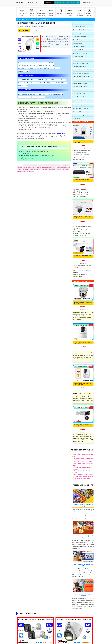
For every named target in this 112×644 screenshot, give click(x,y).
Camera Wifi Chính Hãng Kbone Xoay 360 (82, 115)
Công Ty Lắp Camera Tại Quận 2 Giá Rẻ (83, 505)
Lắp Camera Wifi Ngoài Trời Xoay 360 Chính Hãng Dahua (83, 101)
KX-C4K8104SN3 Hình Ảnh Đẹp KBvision (81, 180)
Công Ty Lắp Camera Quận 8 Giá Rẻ (83, 537)
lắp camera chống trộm (78, 56)
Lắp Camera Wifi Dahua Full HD (80, 87)
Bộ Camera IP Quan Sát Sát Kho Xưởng (32, 169)
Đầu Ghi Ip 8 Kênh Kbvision (79, 26)
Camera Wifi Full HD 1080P (79, 93)
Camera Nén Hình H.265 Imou (80, 30)
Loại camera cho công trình (79, 60)
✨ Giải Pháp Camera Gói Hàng (80, 460)
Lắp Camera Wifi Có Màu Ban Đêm (26, 83)
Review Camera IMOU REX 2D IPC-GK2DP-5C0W (50, 165)
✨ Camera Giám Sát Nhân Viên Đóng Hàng (83, 458)
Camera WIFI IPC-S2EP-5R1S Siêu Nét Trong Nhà (83, 343)
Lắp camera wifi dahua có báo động (81, 83)
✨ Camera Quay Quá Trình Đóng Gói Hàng (83, 462)
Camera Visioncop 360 (45, 19)
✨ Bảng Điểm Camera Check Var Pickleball (83, 474)
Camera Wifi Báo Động (40, 80)
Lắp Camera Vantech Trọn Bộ (38, 97)
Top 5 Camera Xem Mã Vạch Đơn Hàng (45, 65)
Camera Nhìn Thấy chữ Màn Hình (80, 63)
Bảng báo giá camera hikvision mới (26, 68)
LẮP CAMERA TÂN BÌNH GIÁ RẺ (27, 3)
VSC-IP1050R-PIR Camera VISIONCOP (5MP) (36, 23)
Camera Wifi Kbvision (23, 86)
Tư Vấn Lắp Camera (75, 3)
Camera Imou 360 (77, 112)
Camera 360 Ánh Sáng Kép (79, 97)
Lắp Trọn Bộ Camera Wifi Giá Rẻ (56, 94)
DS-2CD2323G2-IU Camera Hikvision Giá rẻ (83, 217)
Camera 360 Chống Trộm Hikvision (81, 105)
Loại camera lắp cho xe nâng (79, 43)
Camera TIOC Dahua (78, 40)
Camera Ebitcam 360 (78, 80)
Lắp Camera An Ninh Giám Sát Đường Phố (51, 169)
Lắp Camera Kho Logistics (79, 46)
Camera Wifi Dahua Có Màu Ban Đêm (81, 73)
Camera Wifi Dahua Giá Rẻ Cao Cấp (81, 77)
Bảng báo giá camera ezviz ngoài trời (26, 63)
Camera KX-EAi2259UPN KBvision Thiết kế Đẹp (82, 142)
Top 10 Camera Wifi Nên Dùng (30, 165)
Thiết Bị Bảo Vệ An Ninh (42, 94)
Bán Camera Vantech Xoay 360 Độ (81, 108)
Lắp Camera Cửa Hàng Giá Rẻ (49, 167)
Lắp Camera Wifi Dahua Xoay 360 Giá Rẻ (82, 70)
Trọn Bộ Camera (58, 3)
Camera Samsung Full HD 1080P (80, 33)
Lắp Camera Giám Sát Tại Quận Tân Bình (83, 595)
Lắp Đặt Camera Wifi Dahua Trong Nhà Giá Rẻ (83, 90)
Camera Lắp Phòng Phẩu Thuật (80, 53)
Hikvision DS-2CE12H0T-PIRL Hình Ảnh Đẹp (82, 256)
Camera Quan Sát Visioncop (32, 19)
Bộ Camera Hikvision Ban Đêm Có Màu (27, 94)
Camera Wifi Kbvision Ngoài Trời (42, 83)
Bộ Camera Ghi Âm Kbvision (25, 97)
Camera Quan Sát (21, 19)
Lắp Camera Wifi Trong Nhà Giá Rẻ (83, 565)
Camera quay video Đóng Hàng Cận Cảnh (45, 63)
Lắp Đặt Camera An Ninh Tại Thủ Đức (32, 167)
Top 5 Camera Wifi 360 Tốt (53, 68)
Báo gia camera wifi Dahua (40, 68)
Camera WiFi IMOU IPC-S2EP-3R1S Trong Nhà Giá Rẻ (82, 384)
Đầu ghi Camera (66, 3)
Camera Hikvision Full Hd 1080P (80, 23)
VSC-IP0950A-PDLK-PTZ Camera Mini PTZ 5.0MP (83, 303)
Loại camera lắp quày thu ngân (80, 66)
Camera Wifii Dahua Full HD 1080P (26, 80)
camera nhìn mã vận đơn (24, 71)
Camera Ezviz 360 (77, 118)
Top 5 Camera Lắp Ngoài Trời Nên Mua (27, 65)
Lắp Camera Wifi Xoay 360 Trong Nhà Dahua (56, 80)
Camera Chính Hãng (49, 3)
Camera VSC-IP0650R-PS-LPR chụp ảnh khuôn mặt (82, 425)
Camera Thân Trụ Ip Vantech (79, 36)
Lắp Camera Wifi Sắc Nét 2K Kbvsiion (58, 83)
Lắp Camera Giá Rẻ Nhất (78, 50)
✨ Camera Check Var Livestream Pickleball (83, 476)
